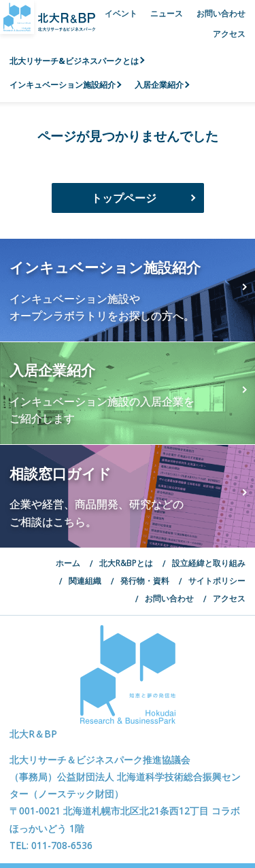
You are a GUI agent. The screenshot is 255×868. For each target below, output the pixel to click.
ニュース (167, 13)
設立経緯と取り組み (209, 563)
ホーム (68, 563)
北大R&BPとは (126, 563)
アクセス (229, 33)
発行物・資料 (145, 580)
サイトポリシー (217, 580)
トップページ (124, 198)
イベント (121, 13)
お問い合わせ (221, 13)
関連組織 (85, 580)
